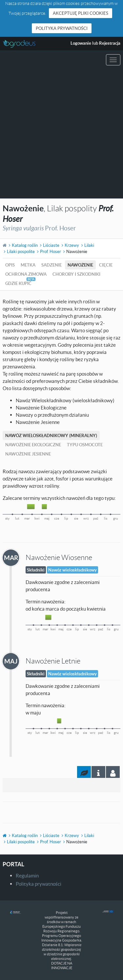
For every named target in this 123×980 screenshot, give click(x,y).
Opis (10, 265)
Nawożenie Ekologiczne (33, 445)
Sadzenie (51, 265)
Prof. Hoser (51, 251)
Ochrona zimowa (26, 274)
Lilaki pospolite (21, 251)
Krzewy (72, 245)
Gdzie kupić (18, 283)
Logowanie (81, 43)
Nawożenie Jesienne (28, 454)
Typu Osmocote (85, 445)
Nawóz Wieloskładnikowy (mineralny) (51, 435)
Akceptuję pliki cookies (81, 13)
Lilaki (89, 245)
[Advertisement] (61, 134)
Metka (28, 265)
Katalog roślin (25, 245)
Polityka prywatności (62, 28)
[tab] (113, 772)
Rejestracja (110, 43)
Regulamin (27, 875)
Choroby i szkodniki (76, 274)
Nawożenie (80, 265)
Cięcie (106, 265)
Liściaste (51, 245)
